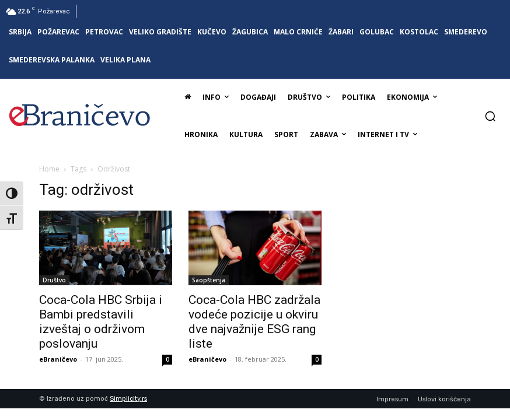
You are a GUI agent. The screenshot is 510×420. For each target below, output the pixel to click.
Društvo (54, 280)
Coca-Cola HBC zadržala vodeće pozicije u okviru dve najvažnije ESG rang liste (254, 322)
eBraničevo (58, 359)
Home (49, 169)
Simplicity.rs (128, 399)
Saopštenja (209, 280)
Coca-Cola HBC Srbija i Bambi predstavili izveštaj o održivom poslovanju (101, 322)
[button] (490, 116)
